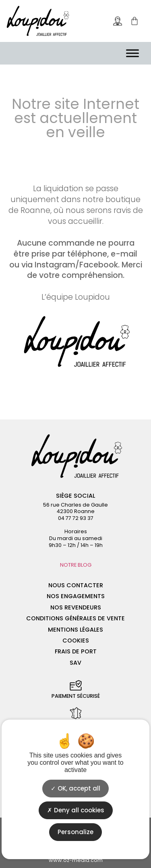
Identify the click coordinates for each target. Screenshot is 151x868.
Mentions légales (75, 630)
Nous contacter (76, 585)
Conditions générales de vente (75, 618)
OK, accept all (75, 788)
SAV (75, 663)
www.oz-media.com (76, 860)
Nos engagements (76, 596)
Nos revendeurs (76, 607)
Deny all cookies (76, 810)
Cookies (76, 641)
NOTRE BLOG (76, 565)
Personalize (75, 832)
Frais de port (76, 651)
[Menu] (132, 53)
